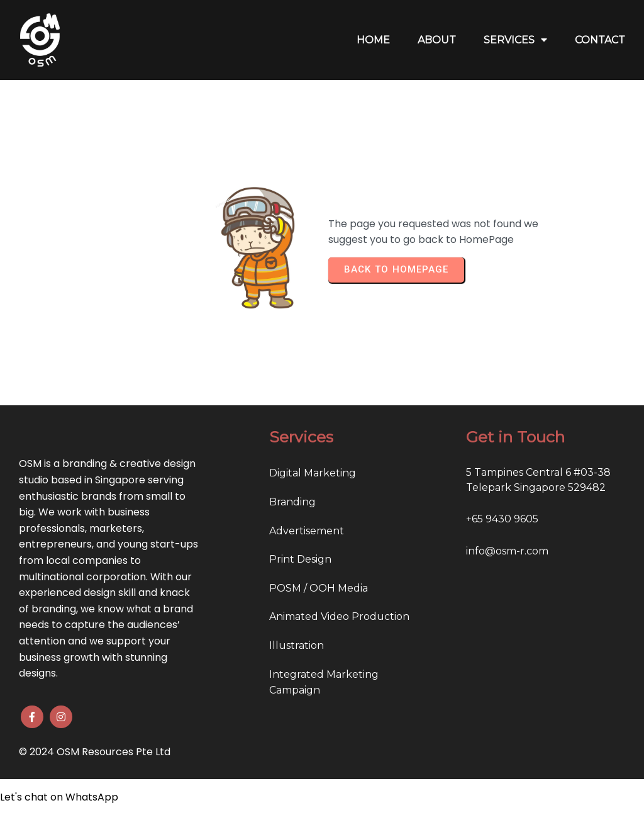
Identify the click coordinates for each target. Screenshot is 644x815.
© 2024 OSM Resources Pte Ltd (95, 752)
